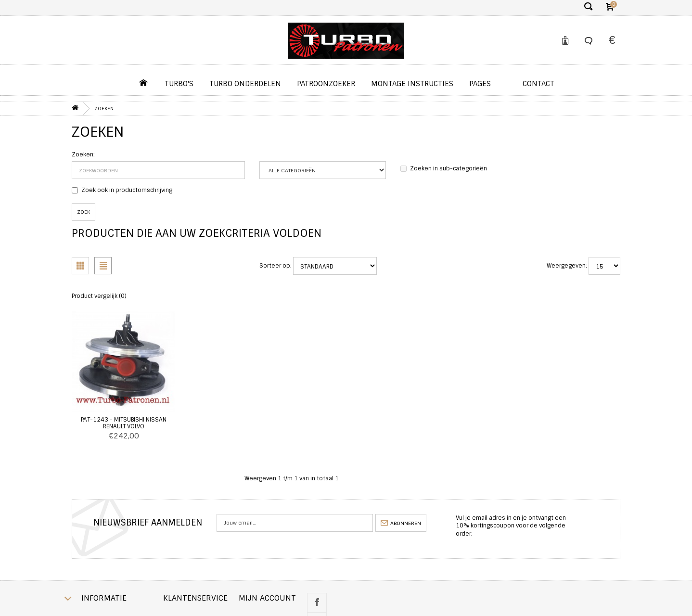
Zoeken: (83, 154)
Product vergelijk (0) (99, 296)
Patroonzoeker (326, 84)
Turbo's (179, 84)
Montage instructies (412, 84)
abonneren (401, 523)
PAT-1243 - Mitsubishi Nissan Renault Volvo (124, 423)
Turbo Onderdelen (245, 84)
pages (480, 84)
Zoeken (104, 109)
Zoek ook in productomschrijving (122, 190)
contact (538, 84)
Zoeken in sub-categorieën (444, 168)
